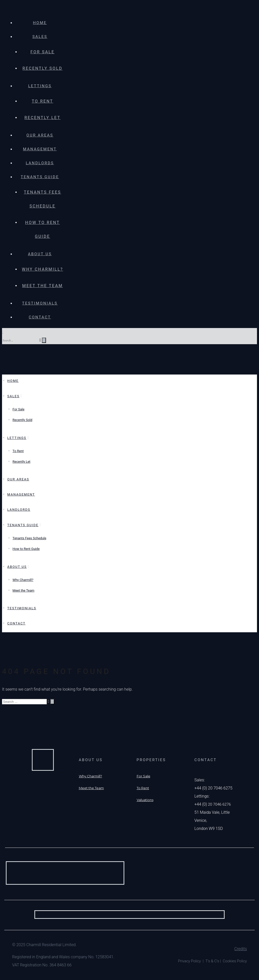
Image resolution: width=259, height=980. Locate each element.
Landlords (40, 163)
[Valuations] (145, 800)
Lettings (40, 86)
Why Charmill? (42, 269)
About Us (40, 254)
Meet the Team (43, 286)
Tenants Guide (40, 177)
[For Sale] (144, 776)
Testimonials (40, 303)
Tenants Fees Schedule (30, 538)
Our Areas (40, 135)
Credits (241, 949)
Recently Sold (42, 68)
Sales (40, 37)
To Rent (43, 101)
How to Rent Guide (26, 549)
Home (40, 23)
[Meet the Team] (91, 788)
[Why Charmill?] (90, 776)
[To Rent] (143, 788)
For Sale (42, 52)
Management (40, 149)
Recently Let (43, 118)
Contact (40, 317)
